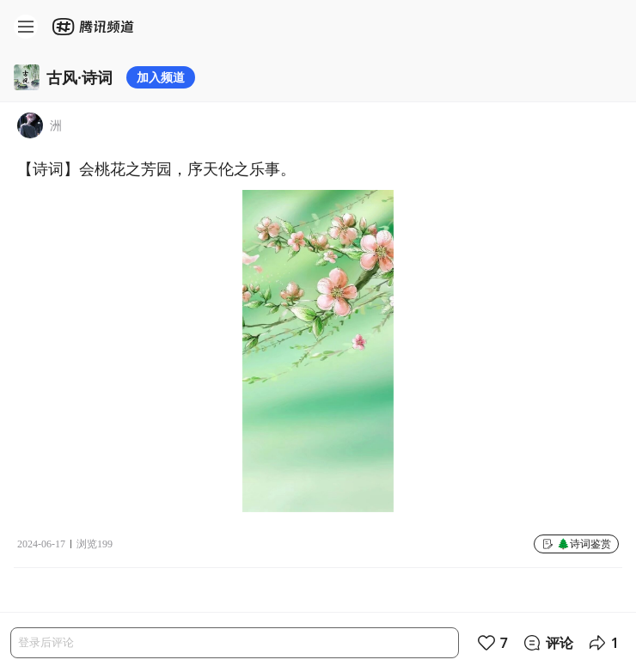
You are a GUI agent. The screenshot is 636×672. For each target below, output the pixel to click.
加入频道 (161, 77)
